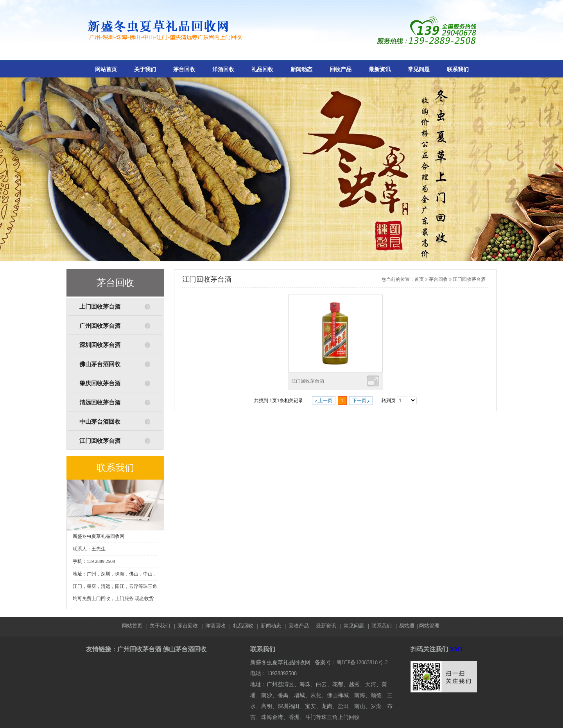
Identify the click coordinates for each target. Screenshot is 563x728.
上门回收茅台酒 (100, 307)
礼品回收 (262, 69)
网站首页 (106, 69)
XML (457, 649)
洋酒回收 (223, 69)
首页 (419, 279)
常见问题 (419, 69)
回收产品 (341, 69)
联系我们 (458, 69)
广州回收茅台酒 (100, 326)
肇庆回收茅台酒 (100, 383)
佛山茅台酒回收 (100, 364)
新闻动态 (301, 69)
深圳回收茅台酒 (100, 345)
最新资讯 (380, 69)
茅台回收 (184, 69)
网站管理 (429, 626)
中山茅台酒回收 (100, 422)
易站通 (409, 626)
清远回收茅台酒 (100, 403)
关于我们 (145, 69)
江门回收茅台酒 (100, 441)
